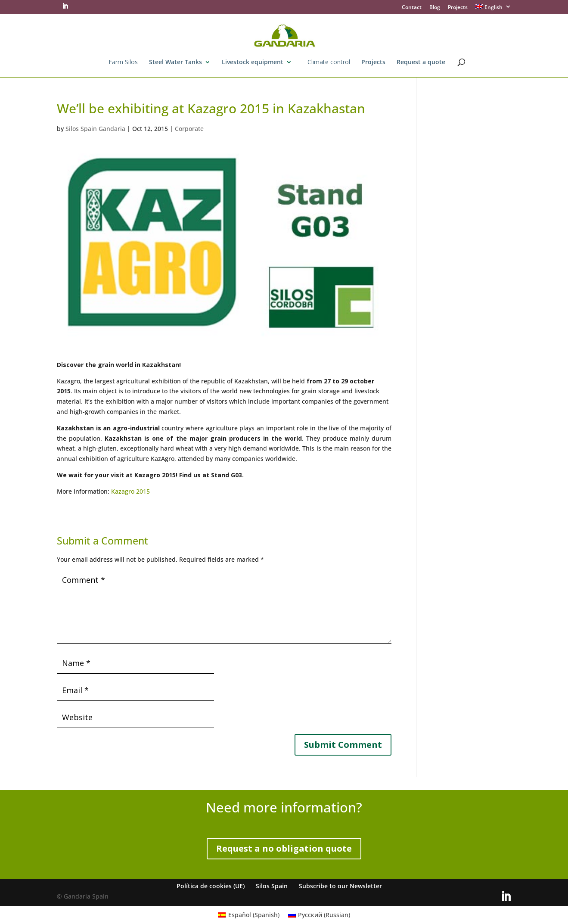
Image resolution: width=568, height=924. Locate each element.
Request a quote (421, 62)
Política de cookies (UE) (211, 886)
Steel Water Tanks (175, 62)
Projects (458, 8)
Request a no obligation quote (284, 848)
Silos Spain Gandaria (95, 129)
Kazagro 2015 (130, 491)
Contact (412, 8)
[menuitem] (494, 9)
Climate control (329, 62)
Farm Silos (123, 62)
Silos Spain (272, 886)
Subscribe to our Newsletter (340, 886)
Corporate (189, 129)
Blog (435, 8)
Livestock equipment (253, 62)
